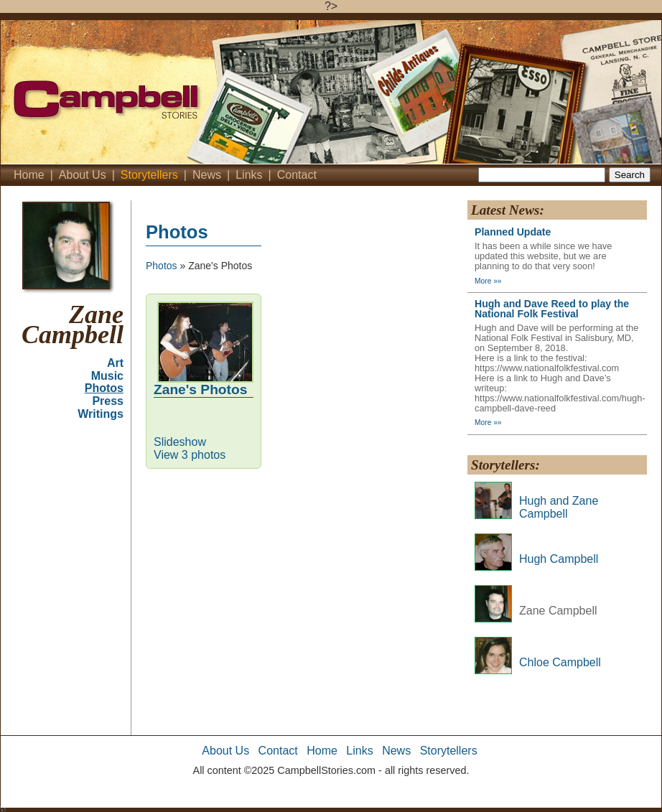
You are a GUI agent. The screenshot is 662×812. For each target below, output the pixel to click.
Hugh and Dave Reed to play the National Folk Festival (552, 309)
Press (108, 401)
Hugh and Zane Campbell (559, 507)
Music (107, 376)
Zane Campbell (73, 325)
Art (115, 363)
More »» (488, 281)
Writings (101, 414)
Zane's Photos (200, 389)
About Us (83, 175)
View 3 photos (190, 455)
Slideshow (180, 442)
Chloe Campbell (560, 662)
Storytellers (149, 175)
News (207, 175)
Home (29, 175)
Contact (297, 175)
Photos (104, 388)
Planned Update (513, 232)
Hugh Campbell (559, 559)
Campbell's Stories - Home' (180, 92)
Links (249, 175)
